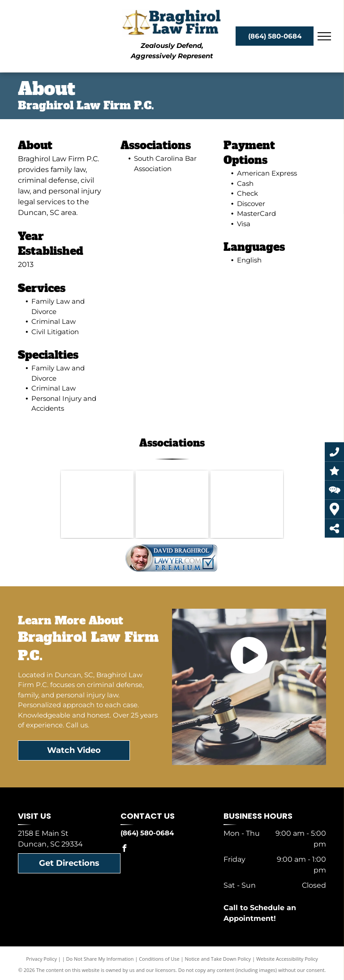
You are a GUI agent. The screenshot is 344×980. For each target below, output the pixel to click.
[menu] (324, 36)
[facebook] (124, 849)
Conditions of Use (159, 959)
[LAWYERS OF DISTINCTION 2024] (247, 504)
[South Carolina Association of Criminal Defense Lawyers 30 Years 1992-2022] (172, 504)
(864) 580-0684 (147, 833)
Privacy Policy (41, 959)
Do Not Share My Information (100, 959)
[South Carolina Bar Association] (97, 504)
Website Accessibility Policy (287, 959)
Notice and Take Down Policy (218, 959)
